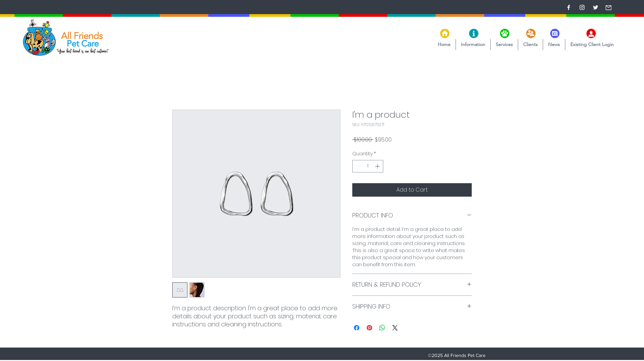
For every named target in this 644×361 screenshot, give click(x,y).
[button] (473, 45)
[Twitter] (596, 7)
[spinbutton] (368, 166)
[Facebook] (569, 7)
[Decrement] (357, 166)
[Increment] (378, 166)
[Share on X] (395, 328)
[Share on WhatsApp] (382, 328)
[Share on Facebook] (357, 328)
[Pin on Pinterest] (369, 328)
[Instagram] (582, 7)
